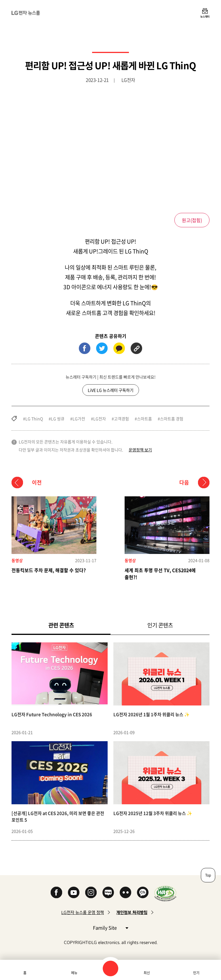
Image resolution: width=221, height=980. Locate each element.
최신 (147, 973)
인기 (196, 973)
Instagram (91, 892)
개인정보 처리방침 (132, 912)
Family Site (110, 927)
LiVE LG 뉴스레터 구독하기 (111, 390)
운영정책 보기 (140, 450)
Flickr (125, 892)
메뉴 (74, 973)
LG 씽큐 (58, 419)
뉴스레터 (205, 16)
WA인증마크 (165, 893)
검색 (110, 968)
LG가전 (79, 419)
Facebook (56, 892)
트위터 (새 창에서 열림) (102, 348)
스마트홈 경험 (172, 419)
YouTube (74, 892)
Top (208, 875)
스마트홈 (144, 419)
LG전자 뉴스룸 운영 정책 (83, 912)
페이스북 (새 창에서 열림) (85, 348)
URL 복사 (136, 348)
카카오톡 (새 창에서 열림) (119, 348)
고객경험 (121, 419)
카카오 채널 (143, 892)
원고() (192, 220)
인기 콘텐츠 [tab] (160, 625)
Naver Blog (108, 892)
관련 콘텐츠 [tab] (70, 625)
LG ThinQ (34, 419)
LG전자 (100, 419)
